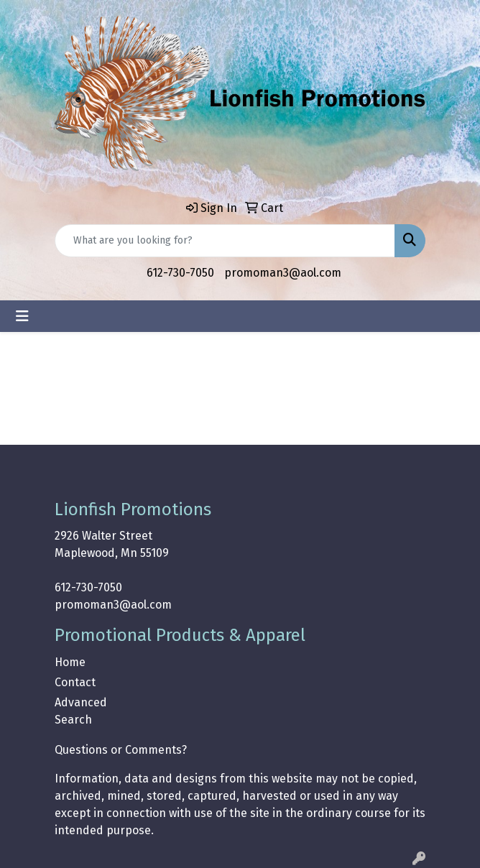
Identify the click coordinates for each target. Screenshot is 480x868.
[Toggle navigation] (22, 316)
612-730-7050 (180, 273)
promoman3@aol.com (283, 273)
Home (70, 662)
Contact (75, 682)
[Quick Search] (225, 241)
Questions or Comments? (121, 750)
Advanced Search (81, 711)
